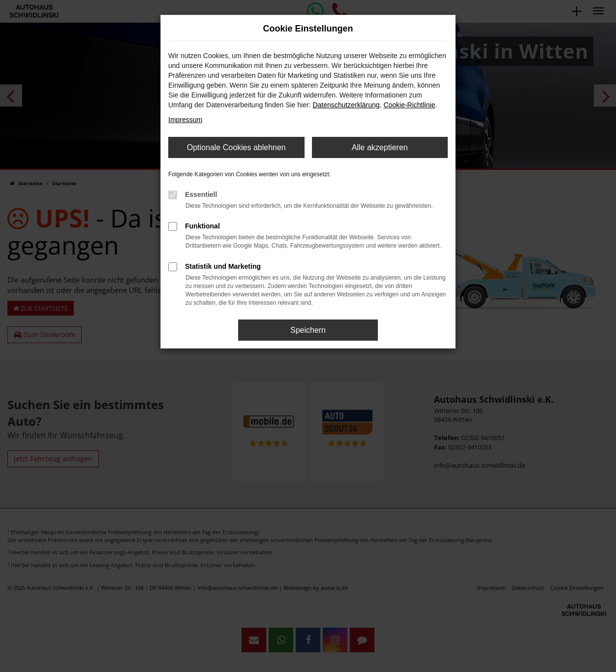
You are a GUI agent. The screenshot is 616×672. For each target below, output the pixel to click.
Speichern (308, 330)
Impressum (185, 120)
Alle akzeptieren (380, 147)
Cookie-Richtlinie (409, 105)
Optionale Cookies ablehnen (236, 147)
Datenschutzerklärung (346, 105)
